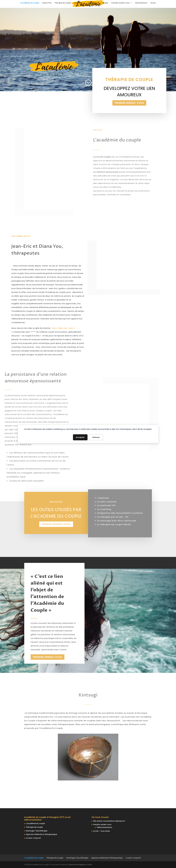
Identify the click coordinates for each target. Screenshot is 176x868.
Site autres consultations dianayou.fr (109, 821)
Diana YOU (47, 3)
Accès (153, 3)
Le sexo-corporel (33, 838)
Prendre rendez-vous (121, 3)
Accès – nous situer (102, 831)
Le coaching (104, 506)
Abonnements (141, 3)
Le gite (105, 3)
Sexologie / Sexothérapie (37, 831)
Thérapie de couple (63, 3)
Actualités (92, 3)
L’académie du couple (30, 3)
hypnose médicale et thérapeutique (41, 834)
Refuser (96, 437)
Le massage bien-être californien (117, 517)
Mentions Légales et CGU (81, 865)
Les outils (78, 3)
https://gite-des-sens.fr (63, 328)
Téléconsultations (104, 827)
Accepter (80, 437)
